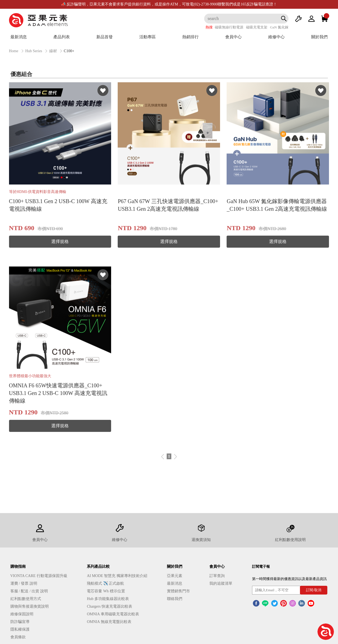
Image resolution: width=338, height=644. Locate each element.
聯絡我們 (175, 599)
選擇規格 (60, 242)
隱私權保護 (20, 629)
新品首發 (105, 37)
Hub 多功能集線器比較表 (108, 599)
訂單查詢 (217, 576)
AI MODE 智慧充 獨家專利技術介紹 (117, 576)
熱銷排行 (190, 37)
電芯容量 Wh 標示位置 (106, 591)
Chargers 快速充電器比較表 (109, 606)
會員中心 (233, 37)
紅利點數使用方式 (26, 599)
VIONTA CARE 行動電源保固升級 (39, 576)
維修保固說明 (22, 614)
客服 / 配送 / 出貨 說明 (29, 591)
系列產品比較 (98, 567)
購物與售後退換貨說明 (30, 606)
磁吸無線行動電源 (229, 27)
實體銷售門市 (178, 591)
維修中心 (276, 37)
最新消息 (19, 37)
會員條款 (18, 637)
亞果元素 (175, 576)
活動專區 (148, 37)
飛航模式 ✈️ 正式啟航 (105, 583)
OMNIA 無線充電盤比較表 (109, 622)
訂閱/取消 (314, 590)
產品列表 (62, 37)
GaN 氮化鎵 (279, 27)
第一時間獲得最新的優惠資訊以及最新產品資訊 (289, 579)
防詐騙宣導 (20, 622)
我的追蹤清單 (221, 583)
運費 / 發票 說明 (24, 583)
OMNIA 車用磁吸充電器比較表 (113, 614)
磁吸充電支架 (257, 27)
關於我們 (319, 37)
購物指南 (18, 567)
